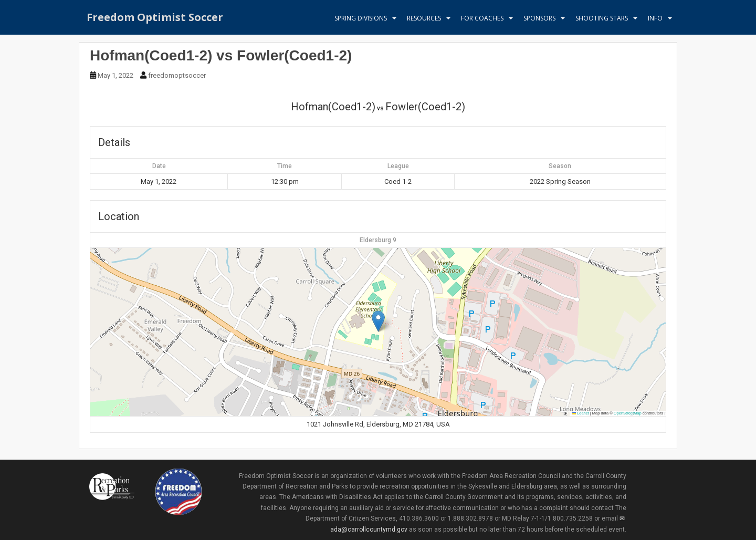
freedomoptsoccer (177, 75)
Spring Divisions (361, 18)
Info (655, 18)
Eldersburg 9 (378, 240)
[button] (378, 321)
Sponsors (539, 18)
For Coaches (482, 18)
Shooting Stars (602, 18)
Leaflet (581, 413)
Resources (424, 18)
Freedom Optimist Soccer (155, 18)
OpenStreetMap (628, 413)
